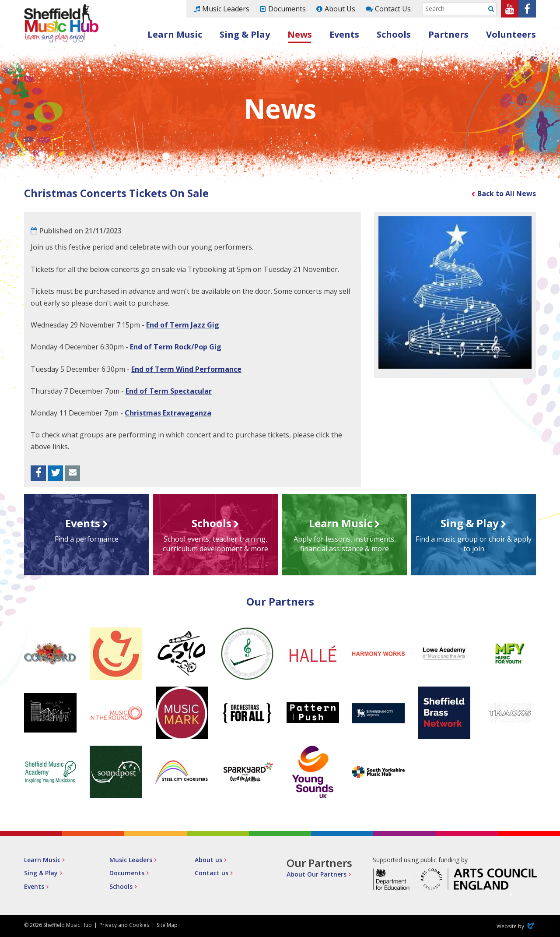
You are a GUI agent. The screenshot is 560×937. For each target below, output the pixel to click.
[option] (455, 292)
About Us (340, 9)
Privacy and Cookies (124, 925)
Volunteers (511, 34)
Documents (287, 9)
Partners (448, 34)
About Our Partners (317, 874)
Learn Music (175, 34)
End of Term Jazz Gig (183, 325)
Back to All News (507, 194)
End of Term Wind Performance (186, 369)
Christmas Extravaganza (168, 413)
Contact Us (393, 9)
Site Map (167, 925)
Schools (394, 34)
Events (344, 34)
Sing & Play (245, 34)
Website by (516, 926)
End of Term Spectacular (169, 391)
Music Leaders (226, 9)
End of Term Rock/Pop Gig (176, 347)
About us (208, 860)
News (300, 34)
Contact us (212, 873)
